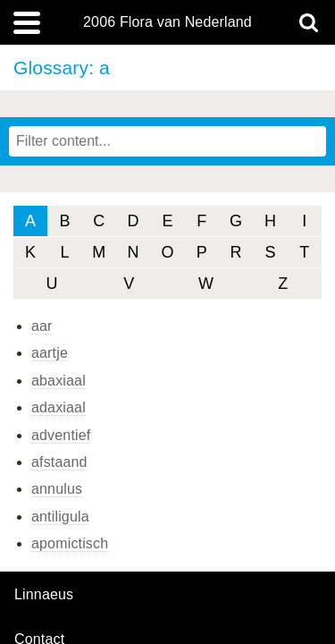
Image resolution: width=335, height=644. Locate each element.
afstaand (59, 462)
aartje (50, 353)
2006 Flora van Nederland (167, 22)
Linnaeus (44, 595)
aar (42, 326)
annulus (57, 489)
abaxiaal (59, 381)
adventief (61, 435)
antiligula (60, 517)
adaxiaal (59, 407)
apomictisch (70, 543)
